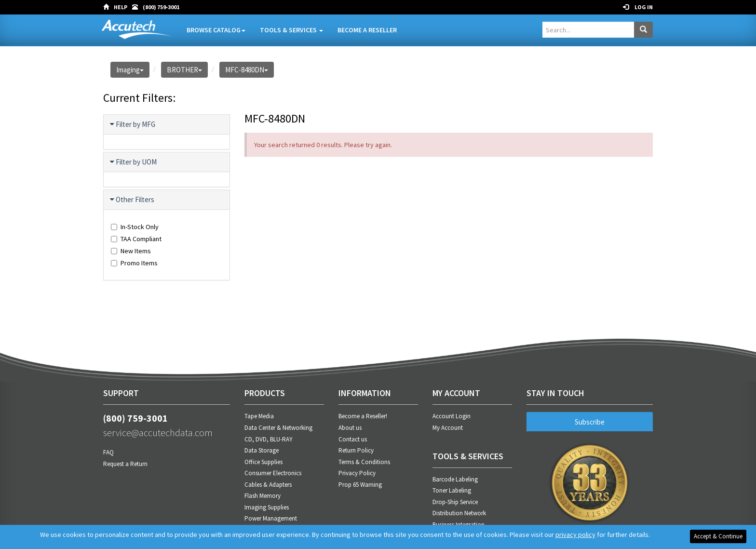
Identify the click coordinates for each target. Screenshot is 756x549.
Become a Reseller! (363, 416)
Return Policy (356, 450)
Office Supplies (263, 462)
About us (350, 428)
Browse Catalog (216, 30)
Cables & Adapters (268, 485)
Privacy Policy (357, 473)
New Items (131, 251)
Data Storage (262, 450)
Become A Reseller (367, 30)
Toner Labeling (452, 490)
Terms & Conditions (364, 462)
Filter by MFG (133, 124)
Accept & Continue (718, 536)
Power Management (271, 518)
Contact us (353, 439)
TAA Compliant (136, 239)
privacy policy (575, 535)
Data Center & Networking (278, 428)
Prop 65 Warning (360, 485)
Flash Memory (263, 496)
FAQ (108, 452)
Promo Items (134, 263)
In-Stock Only (135, 227)
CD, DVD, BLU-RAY (269, 439)
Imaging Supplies (267, 507)
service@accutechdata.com (158, 432)
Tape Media (259, 416)
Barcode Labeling (455, 479)
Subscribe (590, 422)
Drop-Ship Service (455, 502)
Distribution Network (459, 513)
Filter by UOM (134, 162)
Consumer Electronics (273, 473)
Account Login (452, 416)
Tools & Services (291, 30)
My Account (448, 428)
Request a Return (125, 464)
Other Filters (133, 200)
